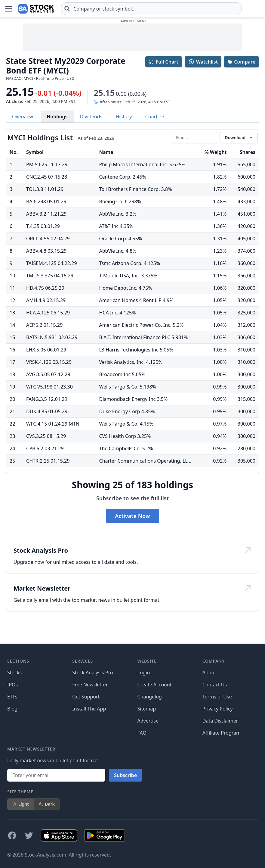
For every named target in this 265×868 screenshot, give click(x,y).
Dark (47, 804)
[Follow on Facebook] (12, 835)
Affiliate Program (222, 733)
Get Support (86, 697)
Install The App (89, 709)
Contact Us (215, 685)
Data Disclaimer (220, 721)
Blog (12, 709)
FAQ (142, 733)
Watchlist (203, 62)
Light (21, 804)
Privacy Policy (218, 709)
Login (144, 673)
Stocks (14, 673)
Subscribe (125, 775)
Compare (241, 62)
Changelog (150, 697)
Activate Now (132, 516)
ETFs (12, 697)
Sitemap (147, 709)
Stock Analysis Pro (92, 673)
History (124, 117)
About (209, 673)
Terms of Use (217, 697)
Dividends (91, 117)
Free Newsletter (90, 685)
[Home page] (36, 9)
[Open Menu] (8, 9)
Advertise (148, 721)
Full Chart (163, 62)
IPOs (12, 685)
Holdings (57, 117)
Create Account (155, 685)
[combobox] (151, 9)
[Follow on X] (29, 835)
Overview (23, 117)
